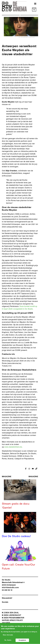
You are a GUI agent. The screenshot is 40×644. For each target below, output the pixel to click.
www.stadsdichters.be (13, 447)
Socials (5, 602)
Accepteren (22, 641)
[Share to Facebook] (26, 469)
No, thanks (8, 641)
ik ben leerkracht (12, 615)
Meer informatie (8, 636)
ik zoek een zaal (10, 613)
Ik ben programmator (13, 618)
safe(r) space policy (12, 621)
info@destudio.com (10, 588)
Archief (6, 623)
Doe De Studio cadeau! (16, 536)
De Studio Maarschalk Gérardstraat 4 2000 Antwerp (13, 583)
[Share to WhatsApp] (29, 469)
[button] (36, 469)
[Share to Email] (33, 469)
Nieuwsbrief (7, 598)
